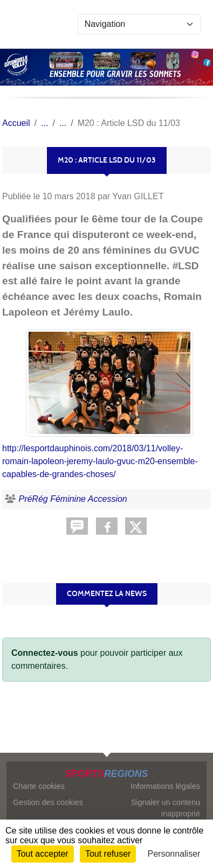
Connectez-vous (45, 653)
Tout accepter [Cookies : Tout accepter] (43, 854)
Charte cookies (39, 786)
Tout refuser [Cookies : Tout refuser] (108, 854)
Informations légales (165, 786)
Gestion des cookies (48, 802)
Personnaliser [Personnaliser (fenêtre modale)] (174, 854)
